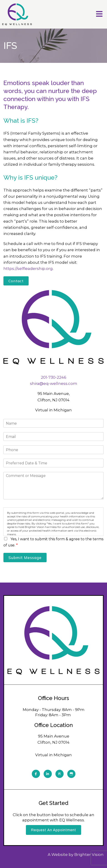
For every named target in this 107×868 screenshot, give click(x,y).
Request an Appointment (53, 830)
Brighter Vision (89, 855)
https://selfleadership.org (28, 269)
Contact (16, 281)
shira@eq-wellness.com (54, 383)
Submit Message (25, 558)
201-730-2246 (54, 377)
